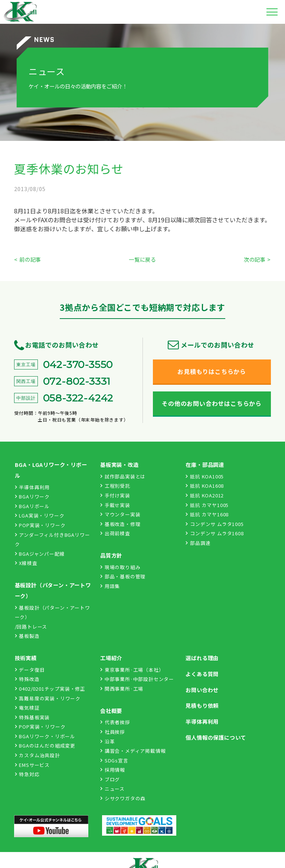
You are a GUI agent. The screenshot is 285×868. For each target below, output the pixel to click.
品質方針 (111, 555)
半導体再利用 (32, 487)
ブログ (110, 779)
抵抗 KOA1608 (205, 486)
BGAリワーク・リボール (45, 736)
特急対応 (27, 774)
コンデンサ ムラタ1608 (214, 533)
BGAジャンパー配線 (40, 554)
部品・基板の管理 (123, 576)
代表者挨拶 (115, 722)
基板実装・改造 (119, 464)
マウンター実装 (120, 514)
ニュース (112, 789)
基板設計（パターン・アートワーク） (53, 590)
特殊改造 (27, 679)
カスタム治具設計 (37, 755)
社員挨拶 (113, 732)
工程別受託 (115, 486)
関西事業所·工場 (122, 689)
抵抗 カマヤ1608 (207, 514)
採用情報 (113, 770)
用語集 (110, 586)
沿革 (107, 741)
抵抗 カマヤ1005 (207, 505)
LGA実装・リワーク (40, 515)
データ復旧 (30, 670)
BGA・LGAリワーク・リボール (51, 470)
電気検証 (27, 708)
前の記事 (30, 259)
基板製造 (27, 636)
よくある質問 (202, 674)
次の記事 (255, 259)
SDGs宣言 (114, 760)
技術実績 (26, 658)
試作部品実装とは (123, 476)
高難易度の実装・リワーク (48, 698)
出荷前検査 (115, 533)
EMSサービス (32, 765)
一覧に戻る (142, 259)
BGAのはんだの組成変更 (45, 746)
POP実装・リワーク (40, 525)
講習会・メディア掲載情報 (133, 751)
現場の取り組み (120, 567)
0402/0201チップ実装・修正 (50, 689)
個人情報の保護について (216, 737)
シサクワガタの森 (123, 798)
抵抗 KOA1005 (205, 476)
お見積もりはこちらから (212, 371)
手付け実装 (115, 495)
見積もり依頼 (202, 705)
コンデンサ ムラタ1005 (214, 524)
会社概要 (111, 711)
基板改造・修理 (120, 524)
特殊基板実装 (32, 717)
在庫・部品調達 (205, 464)
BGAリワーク (32, 496)
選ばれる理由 (202, 658)
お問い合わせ (202, 690)
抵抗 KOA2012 (205, 495)
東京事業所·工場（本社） (132, 670)
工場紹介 (111, 658)
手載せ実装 (115, 505)
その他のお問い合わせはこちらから (212, 403)
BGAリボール (32, 506)
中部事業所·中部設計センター (137, 679)
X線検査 (26, 563)
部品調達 (198, 543)
